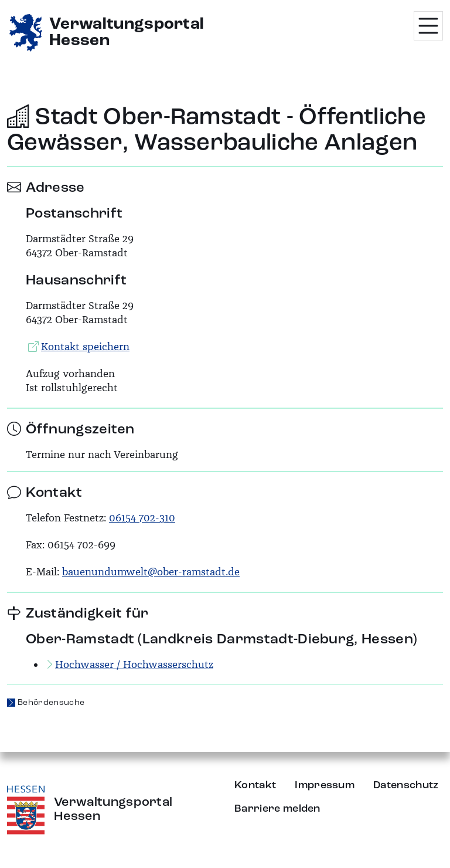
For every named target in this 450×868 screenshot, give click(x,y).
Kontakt (255, 785)
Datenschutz (406, 785)
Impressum (325, 785)
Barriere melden (277, 809)
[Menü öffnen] (428, 26)
